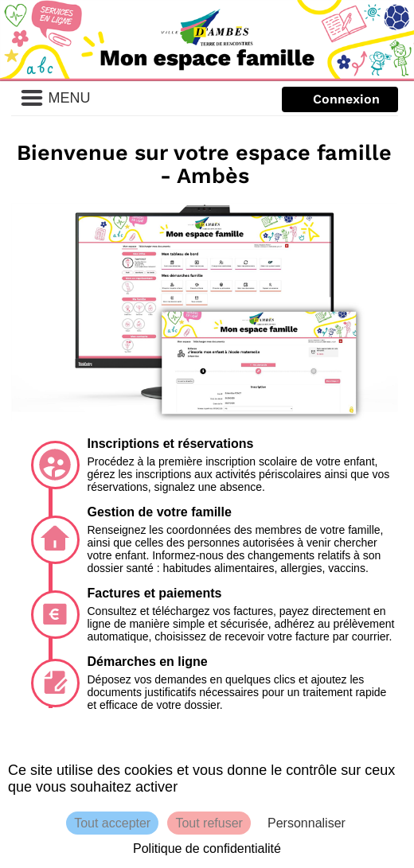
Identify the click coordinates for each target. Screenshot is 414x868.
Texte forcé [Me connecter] (340, 100)
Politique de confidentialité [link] (207, 849)
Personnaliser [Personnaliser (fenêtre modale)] (307, 823)
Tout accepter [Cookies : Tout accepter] (112, 823)
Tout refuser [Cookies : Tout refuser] (209, 823)
